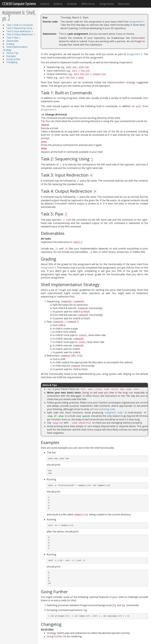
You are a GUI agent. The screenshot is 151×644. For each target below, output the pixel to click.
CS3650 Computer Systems (19, 4)
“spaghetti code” (114, 413)
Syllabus (58, 4)
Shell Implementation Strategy (15, 48)
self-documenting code (102, 409)
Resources (124, 4)
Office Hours (88, 4)
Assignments (107, 4)
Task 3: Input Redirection (20, 31)
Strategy (51, 633)
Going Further (13, 59)
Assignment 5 (137, 22)
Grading (10, 44)
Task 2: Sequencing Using (20, 28)
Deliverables (12, 41)
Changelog (12, 62)
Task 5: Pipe (14, 38)
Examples (11, 56)
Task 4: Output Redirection (21, 34)
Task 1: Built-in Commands (20, 25)
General (45, 4)
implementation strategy (121, 82)
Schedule (72, 4)
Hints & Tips (12, 53)
